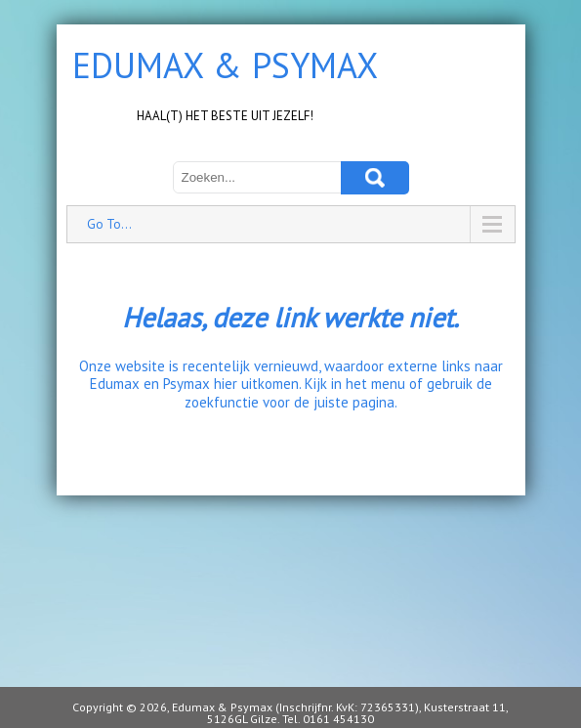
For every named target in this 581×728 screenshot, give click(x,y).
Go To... (109, 224)
